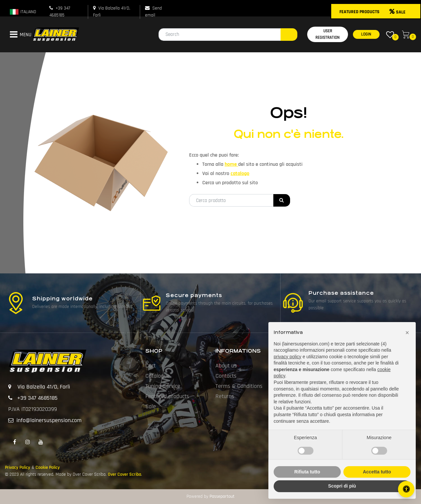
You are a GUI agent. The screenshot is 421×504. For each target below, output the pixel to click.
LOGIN (366, 34)
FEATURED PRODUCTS (359, 12)
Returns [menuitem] (225, 396)
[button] (289, 35)
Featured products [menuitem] (167, 396)
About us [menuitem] (226, 366)
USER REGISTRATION (328, 34)
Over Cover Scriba (124, 474)
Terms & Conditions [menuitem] (239, 386)
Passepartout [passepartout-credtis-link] (222, 496)
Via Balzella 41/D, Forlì (44, 387)
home (231, 164)
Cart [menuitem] (150, 366)
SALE (397, 12)
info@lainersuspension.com (49, 420)
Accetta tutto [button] (377, 472)
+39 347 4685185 (37, 398)
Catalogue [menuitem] (158, 376)
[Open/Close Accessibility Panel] (406, 489)
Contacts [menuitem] (226, 376)
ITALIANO (23, 12)
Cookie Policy (48, 467)
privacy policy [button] (287, 357)
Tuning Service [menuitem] (163, 386)
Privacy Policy (18, 467)
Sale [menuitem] (151, 406)
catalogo (240, 174)
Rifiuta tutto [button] (307, 472)
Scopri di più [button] (342, 486)
